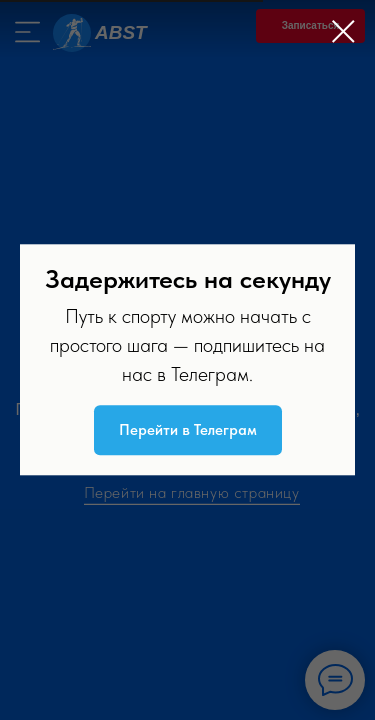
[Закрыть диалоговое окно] (343, 31)
